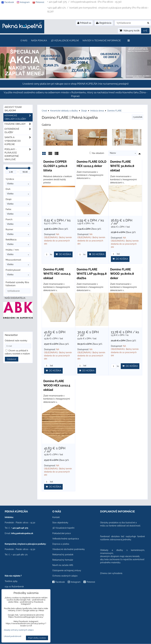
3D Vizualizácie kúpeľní (65, 41)
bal (115, 254)
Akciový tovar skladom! (13, 109)
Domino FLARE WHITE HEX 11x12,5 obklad (57, 274)
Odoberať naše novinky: (16, 341)
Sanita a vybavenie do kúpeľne (19, 141)
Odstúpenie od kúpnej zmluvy (67, 570)
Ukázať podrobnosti (13, 636)
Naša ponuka (39, 41)
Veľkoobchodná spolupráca (66, 539)
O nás (24, 41)
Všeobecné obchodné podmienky (69, 549)
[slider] (7, 168)
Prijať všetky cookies (37, 638)
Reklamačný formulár (63, 560)
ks (48, 254)
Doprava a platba (61, 544)
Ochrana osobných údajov (65, 576)
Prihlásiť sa (84, 23)
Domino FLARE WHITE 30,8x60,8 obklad (122, 166)
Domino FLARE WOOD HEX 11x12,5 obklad (57, 385)
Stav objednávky (60, 523)
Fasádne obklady (19, 124)
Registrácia (104, 23)
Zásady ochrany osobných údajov (19, 630)
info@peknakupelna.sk (22, 533)
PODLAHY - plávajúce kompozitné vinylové (19, 154)
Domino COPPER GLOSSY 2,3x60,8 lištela (55, 166)
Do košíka (63, 254)
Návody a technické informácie (102, 41)
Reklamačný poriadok (63, 555)
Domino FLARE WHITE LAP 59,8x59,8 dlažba (92, 274)
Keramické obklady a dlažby (19, 117)
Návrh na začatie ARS (63, 565)
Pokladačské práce (62, 533)
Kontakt (56, 517)
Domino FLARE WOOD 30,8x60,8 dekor (122, 274)
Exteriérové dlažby (19, 131)
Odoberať (12, 359)
